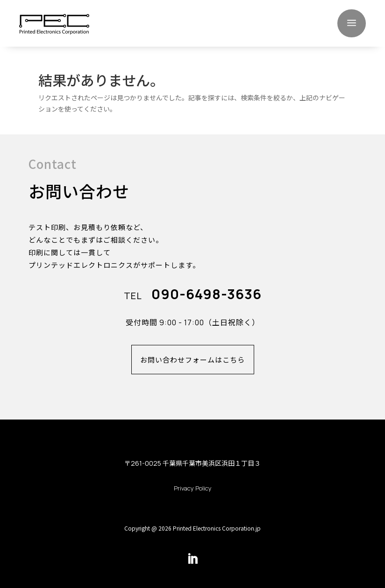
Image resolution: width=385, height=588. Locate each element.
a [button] (352, 23)
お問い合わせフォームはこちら (193, 360)
